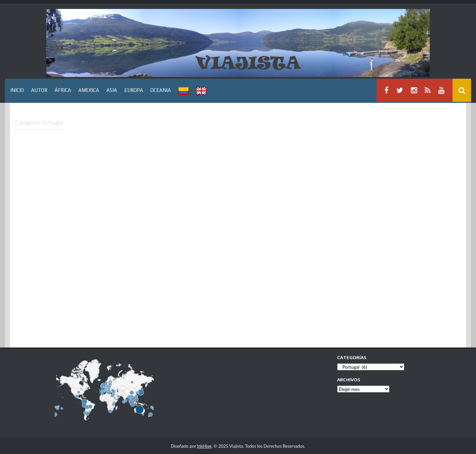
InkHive (204, 446)
